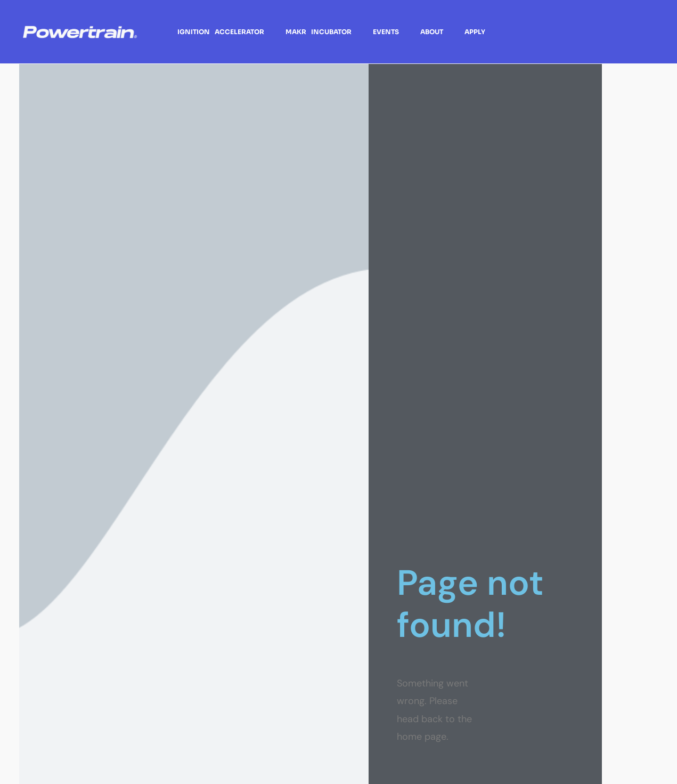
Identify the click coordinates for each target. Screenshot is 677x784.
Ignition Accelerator (221, 32)
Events (386, 32)
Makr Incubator (319, 32)
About (432, 32)
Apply (475, 32)
